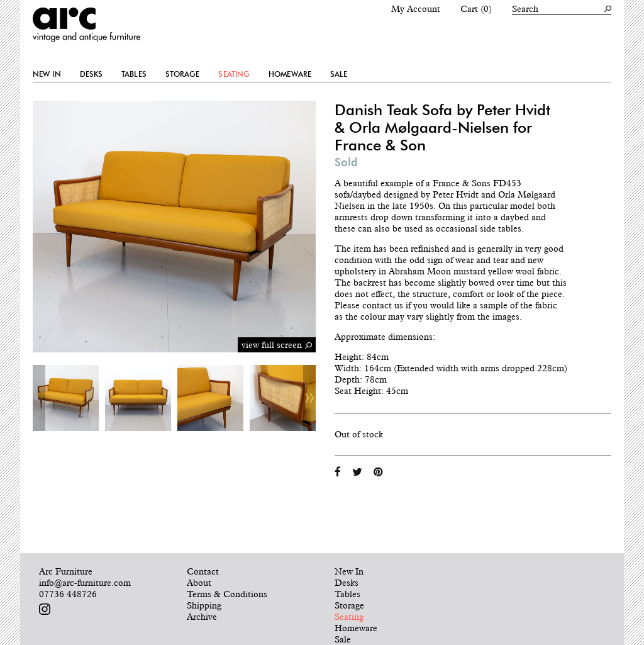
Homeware (290, 74)
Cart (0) (476, 9)
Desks (92, 74)
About (199, 583)
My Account (416, 9)
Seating (234, 74)
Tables (134, 74)
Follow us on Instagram (45, 609)
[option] (66, 398)
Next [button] (309, 398)
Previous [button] (39, 398)
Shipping (204, 605)
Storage (183, 74)
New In (47, 74)
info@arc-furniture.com (85, 583)
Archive (202, 617)
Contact (203, 571)
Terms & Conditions (227, 594)
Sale (339, 74)
